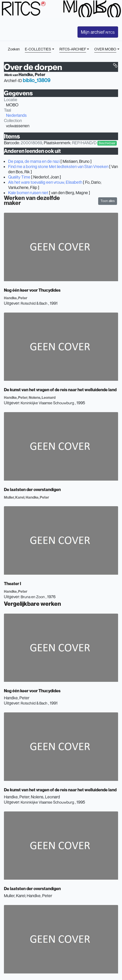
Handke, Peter (32, 74)
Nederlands (16, 115)
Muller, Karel (14, 497)
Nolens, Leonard (42, 397)
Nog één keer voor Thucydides (32, 290)
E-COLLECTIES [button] (38, 49)
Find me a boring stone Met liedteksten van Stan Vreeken (58, 166)
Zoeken (14, 49)
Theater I (12, 584)
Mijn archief (98, 32)
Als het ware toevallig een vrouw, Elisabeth (45, 182)
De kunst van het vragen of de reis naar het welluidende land (60, 390)
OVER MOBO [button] (105, 49)
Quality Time (19, 177)
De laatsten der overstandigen (32, 489)
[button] (115, 65)
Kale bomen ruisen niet (28, 193)
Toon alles (108, 201)
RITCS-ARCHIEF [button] (73, 49)
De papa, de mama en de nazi (34, 161)
